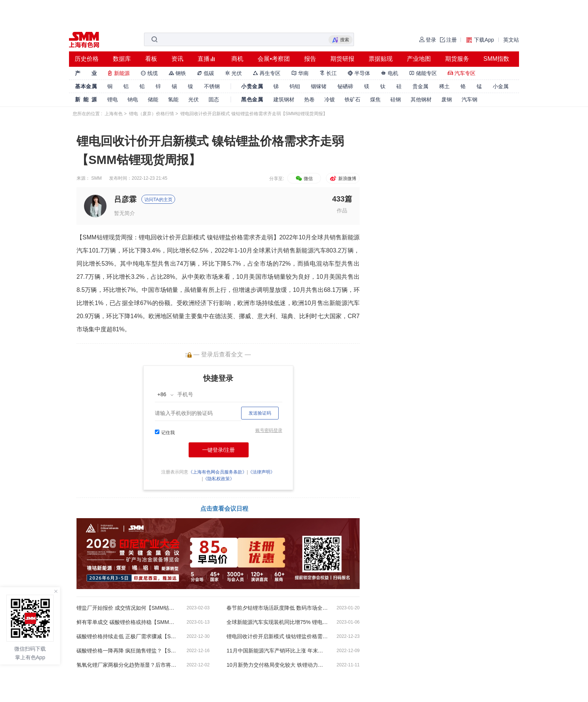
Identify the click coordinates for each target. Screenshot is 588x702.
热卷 (309, 99)
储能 (153, 99)
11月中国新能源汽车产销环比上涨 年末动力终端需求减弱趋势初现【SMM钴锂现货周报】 (277, 651)
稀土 (444, 86)
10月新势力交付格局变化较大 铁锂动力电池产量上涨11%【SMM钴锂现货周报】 (277, 665)
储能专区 (423, 73)
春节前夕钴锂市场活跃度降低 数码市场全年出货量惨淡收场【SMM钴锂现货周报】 (277, 608)
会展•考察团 (274, 59)
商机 (237, 59)
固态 (214, 99)
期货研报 (342, 59)
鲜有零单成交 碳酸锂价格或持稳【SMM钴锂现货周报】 (127, 622)
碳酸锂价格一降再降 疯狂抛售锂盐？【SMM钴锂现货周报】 (127, 651)
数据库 (122, 59)
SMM (96, 178)
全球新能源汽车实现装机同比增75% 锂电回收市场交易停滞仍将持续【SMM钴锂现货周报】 (277, 622)
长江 (328, 73)
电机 (390, 73)
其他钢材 (421, 99)
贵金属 (420, 86)
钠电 (133, 99)
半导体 (359, 73)
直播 (204, 59)
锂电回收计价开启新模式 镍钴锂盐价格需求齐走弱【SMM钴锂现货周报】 (277, 636)
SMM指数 (496, 59)
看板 (151, 59)
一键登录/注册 (219, 450)
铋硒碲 (345, 86)
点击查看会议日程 (224, 509)
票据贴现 (381, 59)
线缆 (149, 73)
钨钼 (295, 86)
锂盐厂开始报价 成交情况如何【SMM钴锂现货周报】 (127, 608)
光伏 (234, 73)
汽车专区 (462, 73)
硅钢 (396, 99)
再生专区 (267, 73)
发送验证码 (260, 413)
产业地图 (419, 59)
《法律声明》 (261, 472)
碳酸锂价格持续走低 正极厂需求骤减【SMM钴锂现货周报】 (127, 636)
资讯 (177, 59)
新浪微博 (343, 179)
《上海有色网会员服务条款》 (217, 472)
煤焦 (375, 99)
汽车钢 (469, 99)
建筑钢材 (284, 99)
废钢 (447, 99)
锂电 (112, 99)
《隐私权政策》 (219, 479)
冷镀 (330, 99)
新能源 (118, 73)
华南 (300, 73)
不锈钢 (212, 86)
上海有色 (114, 114)
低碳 (205, 73)
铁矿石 (352, 99)
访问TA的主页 (158, 200)
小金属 (501, 86)
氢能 (173, 99)
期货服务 (457, 59)
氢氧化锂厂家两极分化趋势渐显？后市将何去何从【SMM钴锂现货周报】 (127, 665)
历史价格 (87, 59)
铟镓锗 (319, 86)
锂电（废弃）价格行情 (151, 114)
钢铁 (177, 73)
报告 (310, 59)
